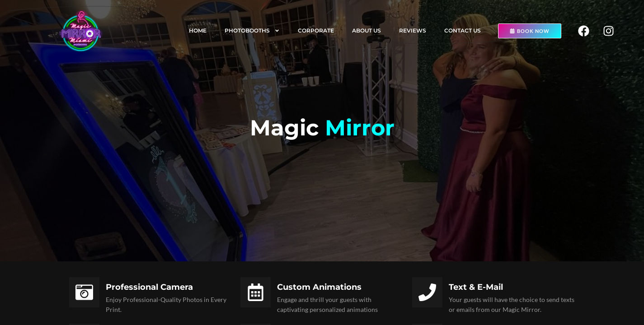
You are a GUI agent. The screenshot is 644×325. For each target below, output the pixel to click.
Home (198, 30)
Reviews (413, 30)
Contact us (463, 30)
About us (367, 30)
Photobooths (252, 31)
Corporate (316, 30)
